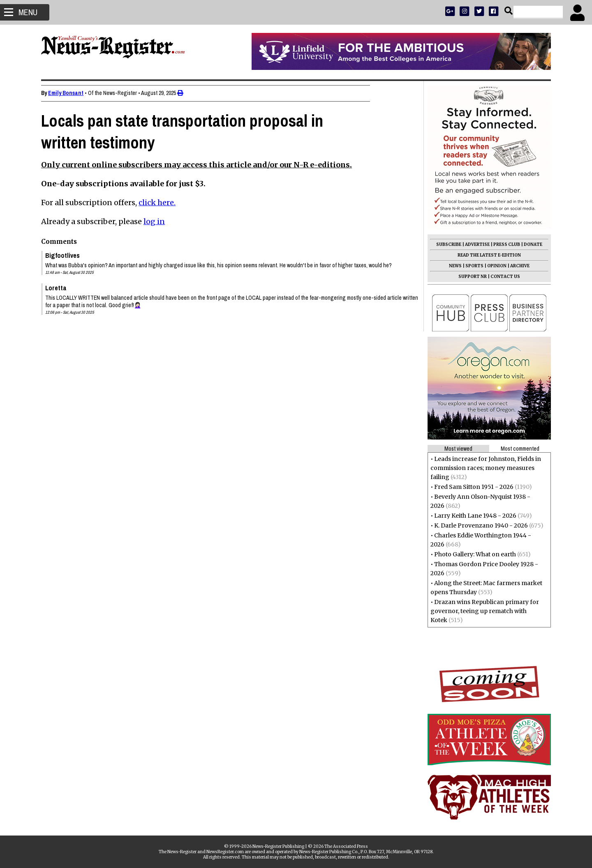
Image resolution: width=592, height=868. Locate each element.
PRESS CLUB (503, 244)
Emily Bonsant (70, 93)
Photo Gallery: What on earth (471, 554)
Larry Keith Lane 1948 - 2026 (471, 516)
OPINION (493, 266)
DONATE (529, 244)
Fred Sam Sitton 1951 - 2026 (470, 487)
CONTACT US (501, 277)
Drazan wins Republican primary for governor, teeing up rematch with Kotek (481, 611)
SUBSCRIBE (445, 244)
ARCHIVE (516, 266)
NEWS (451, 266)
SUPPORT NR (468, 277)
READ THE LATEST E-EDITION (485, 255)
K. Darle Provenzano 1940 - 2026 (477, 525)
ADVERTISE (473, 244)
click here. (161, 203)
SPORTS (470, 266)
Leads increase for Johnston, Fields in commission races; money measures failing (482, 468)
